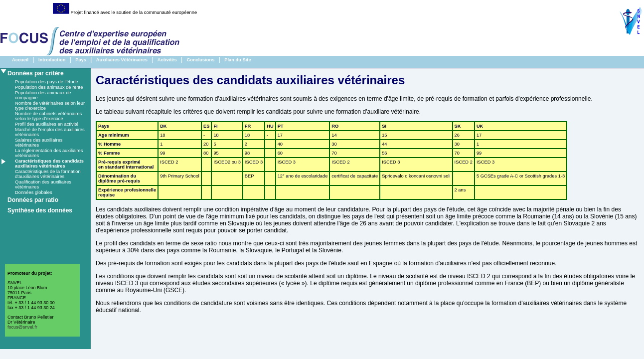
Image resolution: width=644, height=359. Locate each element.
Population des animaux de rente (49, 87)
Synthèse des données (40, 210)
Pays (81, 60)
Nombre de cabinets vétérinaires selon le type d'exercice (48, 116)
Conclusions (200, 60)
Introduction (52, 60)
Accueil (20, 60)
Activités (167, 60)
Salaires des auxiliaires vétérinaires (39, 143)
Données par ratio (33, 200)
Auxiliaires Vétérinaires (122, 60)
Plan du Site (238, 60)
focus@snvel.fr (22, 327)
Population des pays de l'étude (47, 82)
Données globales (34, 192)
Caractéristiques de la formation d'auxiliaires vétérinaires (48, 174)
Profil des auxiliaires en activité (47, 124)
